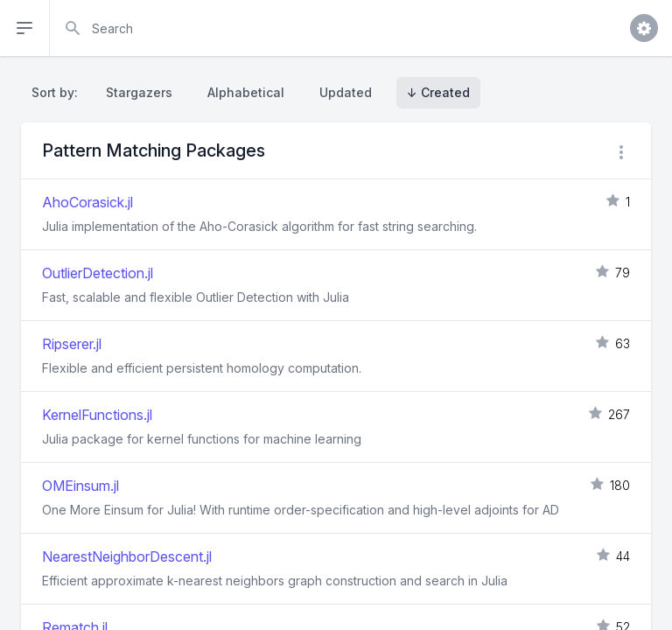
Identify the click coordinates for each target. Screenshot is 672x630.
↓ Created (438, 92)
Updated (346, 92)
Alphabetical (246, 92)
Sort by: (58, 92)
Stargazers (139, 92)
